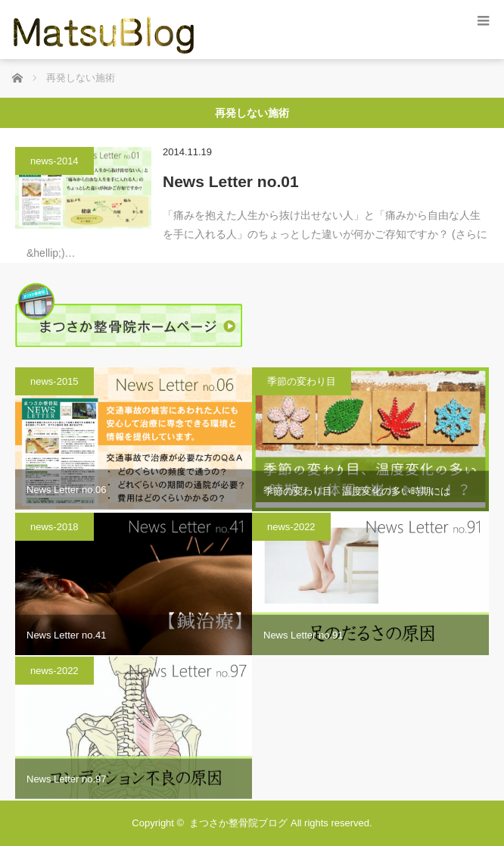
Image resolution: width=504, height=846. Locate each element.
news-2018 (54, 527)
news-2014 (54, 161)
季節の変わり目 (302, 381)
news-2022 (291, 527)
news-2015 (54, 381)
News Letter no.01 (231, 181)
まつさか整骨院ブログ (238, 823)
